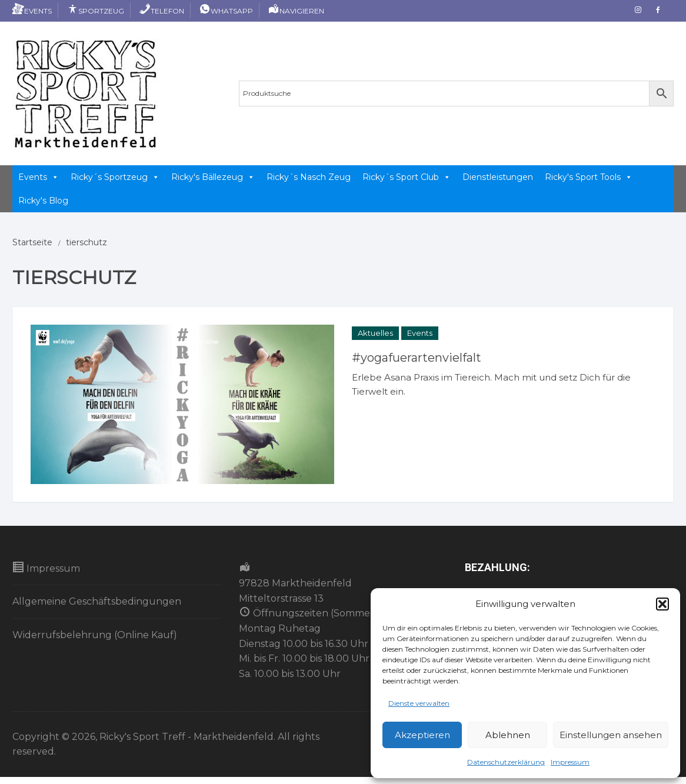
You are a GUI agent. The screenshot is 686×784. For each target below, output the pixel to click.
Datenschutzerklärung (506, 762)
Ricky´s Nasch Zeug (309, 177)
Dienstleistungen (498, 177)
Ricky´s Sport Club (407, 177)
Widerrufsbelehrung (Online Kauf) (95, 635)
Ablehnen (508, 735)
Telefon (161, 11)
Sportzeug (95, 11)
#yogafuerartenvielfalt (417, 358)
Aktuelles (375, 333)
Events (32, 11)
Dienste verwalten (419, 703)
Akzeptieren (422, 735)
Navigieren (296, 11)
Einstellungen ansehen (611, 735)
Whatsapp (226, 11)
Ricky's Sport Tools (589, 177)
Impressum (570, 762)
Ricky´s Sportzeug (115, 177)
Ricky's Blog (43, 201)
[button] (662, 604)
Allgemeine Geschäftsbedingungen (97, 601)
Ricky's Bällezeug (213, 177)
